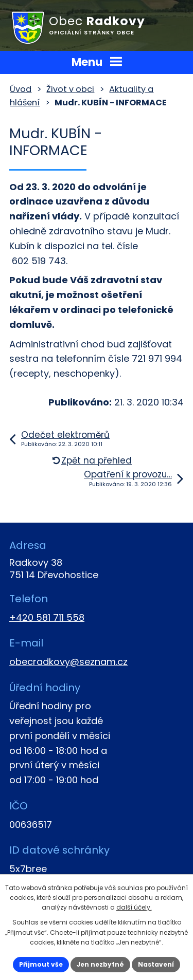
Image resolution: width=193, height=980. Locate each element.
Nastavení (156, 964)
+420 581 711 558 (47, 617)
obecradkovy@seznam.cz (68, 662)
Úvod (21, 89)
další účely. (134, 907)
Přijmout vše (41, 964)
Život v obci (70, 89)
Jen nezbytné (100, 964)
